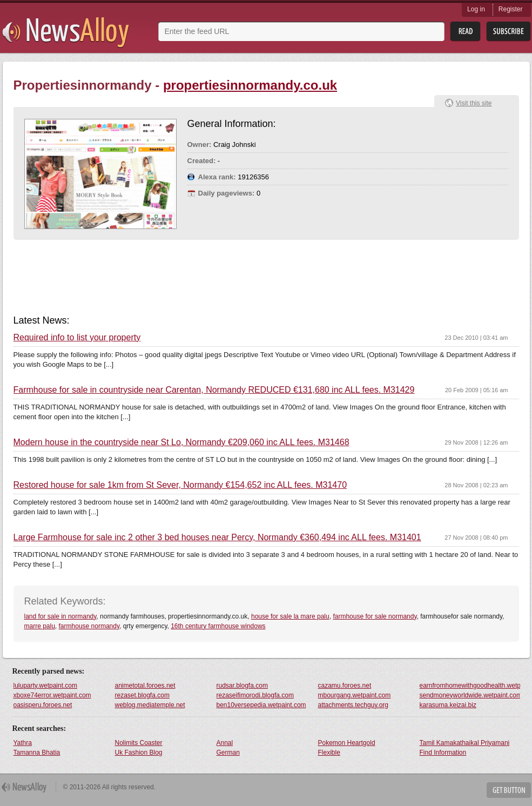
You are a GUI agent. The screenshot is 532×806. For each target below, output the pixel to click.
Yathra (23, 743)
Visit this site (474, 103)
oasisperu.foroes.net (43, 705)
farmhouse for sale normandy (375, 616)
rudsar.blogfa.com (242, 686)
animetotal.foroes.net (145, 686)
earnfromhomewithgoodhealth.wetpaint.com (470, 686)
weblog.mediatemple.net (150, 705)
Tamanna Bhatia (37, 753)
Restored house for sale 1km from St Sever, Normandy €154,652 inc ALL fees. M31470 (180, 485)
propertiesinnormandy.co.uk (250, 85)
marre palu (40, 626)
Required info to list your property (77, 338)
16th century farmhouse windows (218, 626)
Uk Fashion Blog (139, 753)
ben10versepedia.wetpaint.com (261, 705)
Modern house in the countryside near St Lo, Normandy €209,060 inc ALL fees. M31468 (181, 442)
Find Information (443, 753)
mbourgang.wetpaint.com (355, 695)
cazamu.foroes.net (345, 686)
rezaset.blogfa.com (142, 695)
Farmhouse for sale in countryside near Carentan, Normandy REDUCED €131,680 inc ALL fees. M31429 (214, 390)
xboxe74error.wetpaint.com (52, 695)
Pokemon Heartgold (347, 743)
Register (511, 9)
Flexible (329, 753)
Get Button (509, 790)
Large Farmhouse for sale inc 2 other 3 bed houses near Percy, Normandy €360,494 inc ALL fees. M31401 (217, 538)
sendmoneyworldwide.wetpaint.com (470, 695)
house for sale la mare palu (290, 616)
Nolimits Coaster (139, 743)
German (228, 753)
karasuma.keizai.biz (448, 705)
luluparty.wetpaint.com (46, 686)
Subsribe (509, 32)
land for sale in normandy (60, 616)
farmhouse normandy (89, 626)
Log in (476, 9)
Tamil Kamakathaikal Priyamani (465, 743)
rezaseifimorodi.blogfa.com (255, 695)
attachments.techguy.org (353, 705)
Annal (225, 743)
